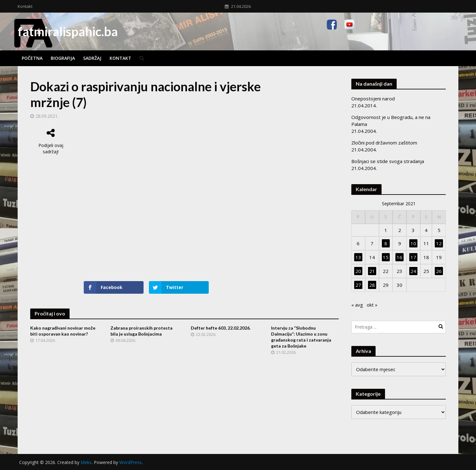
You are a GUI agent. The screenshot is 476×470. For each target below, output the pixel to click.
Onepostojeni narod (373, 99)
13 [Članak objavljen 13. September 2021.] (358, 257)
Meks (86, 462)
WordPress (130, 462)
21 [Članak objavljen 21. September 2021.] (372, 271)
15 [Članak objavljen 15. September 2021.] (386, 257)
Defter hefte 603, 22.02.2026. (221, 328)
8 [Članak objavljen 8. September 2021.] (386, 243)
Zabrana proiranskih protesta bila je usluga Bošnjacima (142, 331)
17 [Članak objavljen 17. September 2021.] (413, 257)
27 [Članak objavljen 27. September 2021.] (358, 285)
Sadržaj (92, 58)
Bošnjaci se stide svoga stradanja (388, 161)
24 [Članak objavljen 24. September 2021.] (413, 271)
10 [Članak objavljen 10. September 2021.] (413, 243)
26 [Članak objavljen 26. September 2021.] (439, 271)
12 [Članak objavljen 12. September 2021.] (439, 243)
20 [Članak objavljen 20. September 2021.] (358, 271)
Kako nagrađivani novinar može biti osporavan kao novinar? (63, 331)
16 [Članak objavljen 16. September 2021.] (399, 257)
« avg (357, 305)
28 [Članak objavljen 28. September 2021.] (372, 285)
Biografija (63, 58)
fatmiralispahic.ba (68, 31)
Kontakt (25, 6)
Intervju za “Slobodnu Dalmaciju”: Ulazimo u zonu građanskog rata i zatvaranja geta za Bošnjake (301, 337)
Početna (32, 58)
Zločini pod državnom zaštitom (384, 143)
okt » (372, 305)
